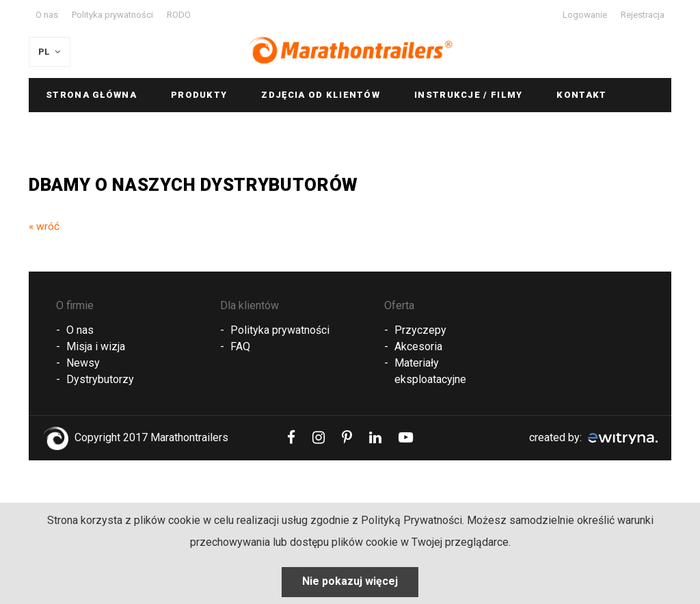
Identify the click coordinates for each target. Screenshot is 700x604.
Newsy (83, 363)
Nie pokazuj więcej (350, 581)
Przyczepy (420, 330)
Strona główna (91, 95)
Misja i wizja (96, 346)
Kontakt (581, 95)
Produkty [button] (199, 95)
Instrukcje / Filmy (468, 95)
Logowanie (585, 15)
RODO (179, 15)
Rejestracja (643, 15)
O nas (47, 15)
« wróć (44, 226)
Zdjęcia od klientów (321, 95)
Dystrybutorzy (100, 379)
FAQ (240, 346)
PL (51, 52)
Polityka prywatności (112, 15)
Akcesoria (418, 346)
